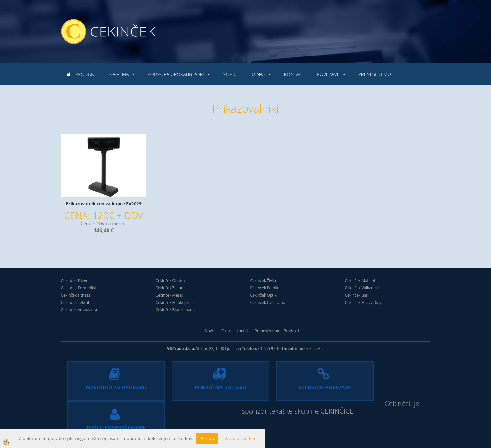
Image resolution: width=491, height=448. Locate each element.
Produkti (87, 74)
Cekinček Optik (263, 295)
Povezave (328, 74)
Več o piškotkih (240, 438)
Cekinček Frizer (74, 281)
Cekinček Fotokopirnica (176, 302)
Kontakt (294, 74)
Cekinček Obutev (171, 281)
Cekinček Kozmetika (79, 288)
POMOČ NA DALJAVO (200, 387)
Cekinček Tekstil (75, 302)
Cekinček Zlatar (169, 288)
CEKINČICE (303, 418)
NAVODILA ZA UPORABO (110, 387)
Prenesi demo (375, 74)
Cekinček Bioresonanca (176, 310)
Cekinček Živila (263, 281)
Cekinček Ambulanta (79, 310)
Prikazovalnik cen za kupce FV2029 (103, 204)
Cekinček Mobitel (360, 281)
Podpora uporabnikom (176, 74)
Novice (231, 74)
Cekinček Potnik (264, 288)
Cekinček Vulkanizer (362, 288)
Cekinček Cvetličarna (269, 302)
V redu (207, 438)
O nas (258, 74)
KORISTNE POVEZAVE (291, 387)
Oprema (119, 74)
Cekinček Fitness (76, 295)
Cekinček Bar (356, 295)
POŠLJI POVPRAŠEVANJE (381, 387)
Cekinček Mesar (170, 295)
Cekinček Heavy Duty (363, 302)
